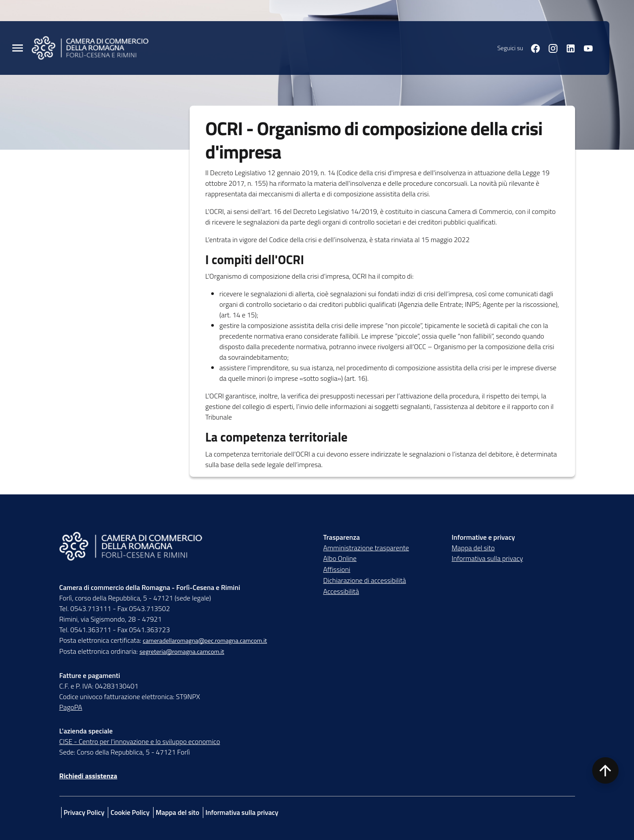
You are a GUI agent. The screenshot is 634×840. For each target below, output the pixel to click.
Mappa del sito (473, 548)
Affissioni (337, 569)
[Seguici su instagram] (550, 48)
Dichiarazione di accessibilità (365, 580)
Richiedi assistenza (88, 776)
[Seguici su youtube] (585, 48)
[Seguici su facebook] (532, 48)
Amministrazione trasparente (366, 548)
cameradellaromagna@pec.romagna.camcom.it (205, 641)
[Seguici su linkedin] (567, 48)
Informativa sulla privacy (487, 558)
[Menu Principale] (18, 48)
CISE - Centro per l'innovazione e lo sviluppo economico (140, 741)
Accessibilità (341, 591)
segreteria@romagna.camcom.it (182, 652)
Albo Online (340, 558)
